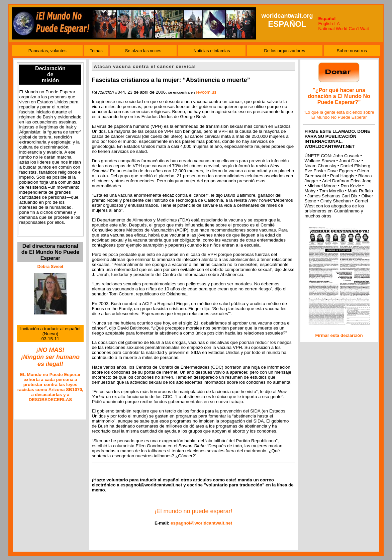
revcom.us (206, 92)
